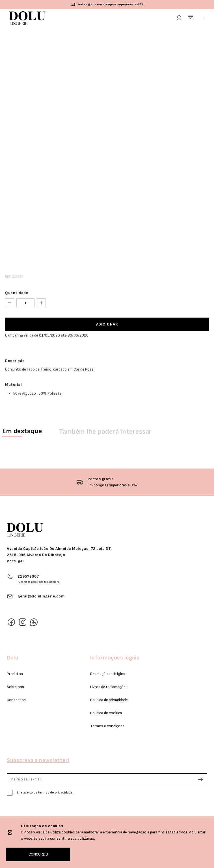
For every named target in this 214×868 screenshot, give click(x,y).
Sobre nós (15, 687)
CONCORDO (38, 854)
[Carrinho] (190, 18)
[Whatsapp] (34, 622)
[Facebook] (11, 622)
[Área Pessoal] (179, 18)
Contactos (16, 700)
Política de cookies (106, 713)
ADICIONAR (107, 324)
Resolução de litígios (108, 674)
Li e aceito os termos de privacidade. (45, 793)
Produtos (15, 674)
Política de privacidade (109, 700)
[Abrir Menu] (202, 18)
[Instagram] (23, 622)
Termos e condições (107, 726)
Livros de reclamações (109, 687)
